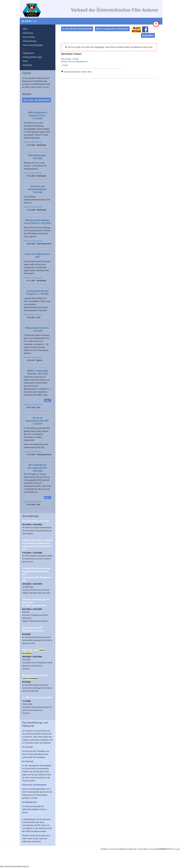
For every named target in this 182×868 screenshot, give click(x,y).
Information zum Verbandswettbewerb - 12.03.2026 (38, 189)
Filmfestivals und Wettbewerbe (34, 785)
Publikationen (28, 53)
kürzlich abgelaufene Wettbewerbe (112, 29)
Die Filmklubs (28, 747)
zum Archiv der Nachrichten (36, 100)
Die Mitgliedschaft (29, 802)
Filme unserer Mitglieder (33, 45)
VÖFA (25, 29)
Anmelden (148, 35)
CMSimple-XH (123, 849)
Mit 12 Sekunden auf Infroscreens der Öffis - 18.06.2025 (38, 468)
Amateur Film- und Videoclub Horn (74, 62)
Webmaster (43, 828)
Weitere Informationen (33, 142)
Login (178, 849)
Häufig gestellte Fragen (32, 57)
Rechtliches (28, 65)
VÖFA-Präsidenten (33, 831)
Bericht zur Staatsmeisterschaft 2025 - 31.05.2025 (38, 421)
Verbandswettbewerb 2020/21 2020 (76, 72)
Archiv (25, 61)
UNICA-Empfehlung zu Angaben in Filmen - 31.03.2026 (38, 116)
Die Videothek (28, 761)
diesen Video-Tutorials (40, 87)
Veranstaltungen (30, 41)
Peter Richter (66, 59)
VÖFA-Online (28, 33)
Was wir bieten (29, 37)
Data (173, 849)
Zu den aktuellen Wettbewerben (77, 29)
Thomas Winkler (143, 849)
